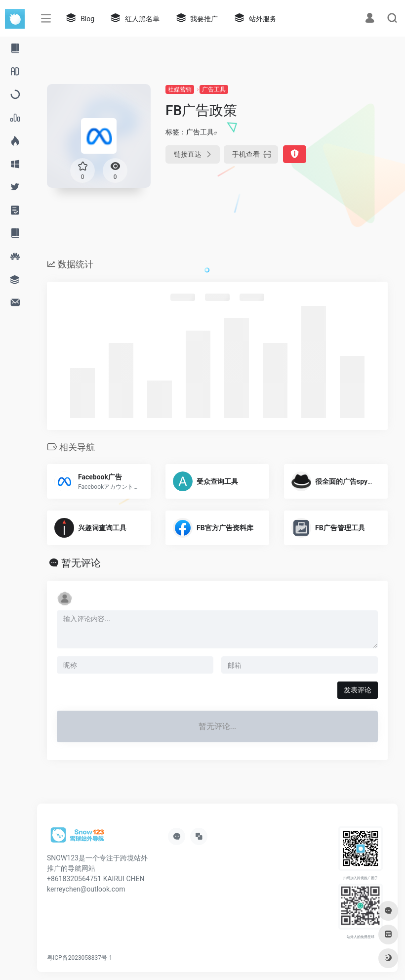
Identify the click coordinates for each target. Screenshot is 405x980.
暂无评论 (81, 563)
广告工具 (214, 89)
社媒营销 (180, 89)
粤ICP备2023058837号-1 (80, 958)
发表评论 (358, 690)
